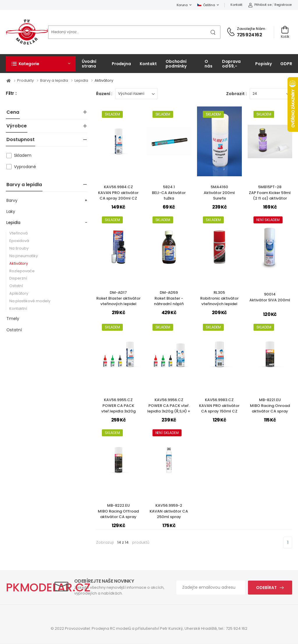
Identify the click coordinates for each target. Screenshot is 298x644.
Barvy (12, 200)
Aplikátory (19, 293)
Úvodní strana (89, 64)
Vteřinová (18, 233)
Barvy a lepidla (24, 185)
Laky (11, 211)
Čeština (206, 5)
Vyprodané (25, 167)
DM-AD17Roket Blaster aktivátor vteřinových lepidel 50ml (118, 301)
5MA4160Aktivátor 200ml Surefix (219, 193)
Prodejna (121, 64)
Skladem (23, 155)
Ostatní (16, 286)
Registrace (283, 5)
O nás (209, 64)
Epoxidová (19, 241)
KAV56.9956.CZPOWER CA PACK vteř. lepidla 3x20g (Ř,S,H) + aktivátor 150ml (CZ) (169, 408)
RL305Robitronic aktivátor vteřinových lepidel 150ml (219, 301)
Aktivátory (19, 263)
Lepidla (13, 223)
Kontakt (236, 5)
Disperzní (18, 278)
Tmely (13, 319)
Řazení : (104, 94)
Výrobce (17, 126)
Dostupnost (21, 139)
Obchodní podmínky (176, 64)
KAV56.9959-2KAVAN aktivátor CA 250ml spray (169, 511)
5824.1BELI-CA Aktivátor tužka (169, 193)
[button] (41, 64)
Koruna (182, 5)
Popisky (263, 64)
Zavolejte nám (251, 29)
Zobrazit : (236, 94)
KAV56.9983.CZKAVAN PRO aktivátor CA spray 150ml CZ (219, 405)
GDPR (286, 64)
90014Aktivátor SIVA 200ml (270, 297)
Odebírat (266, 588)
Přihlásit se (260, 5)
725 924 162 (249, 35)
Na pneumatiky (24, 256)
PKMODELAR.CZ (48, 587)
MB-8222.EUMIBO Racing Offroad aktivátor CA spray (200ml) (118, 514)
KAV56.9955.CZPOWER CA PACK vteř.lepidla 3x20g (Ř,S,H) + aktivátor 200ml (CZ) (118, 411)
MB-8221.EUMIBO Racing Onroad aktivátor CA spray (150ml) (270, 408)
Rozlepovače (22, 271)
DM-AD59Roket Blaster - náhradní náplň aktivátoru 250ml (169, 301)
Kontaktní (18, 308)
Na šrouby (19, 248)
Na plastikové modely (30, 301)
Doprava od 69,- (231, 64)
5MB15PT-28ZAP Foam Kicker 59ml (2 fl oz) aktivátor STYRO (270, 195)
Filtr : (11, 94)
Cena (13, 112)
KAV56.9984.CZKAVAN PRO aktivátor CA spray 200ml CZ (118, 193)
